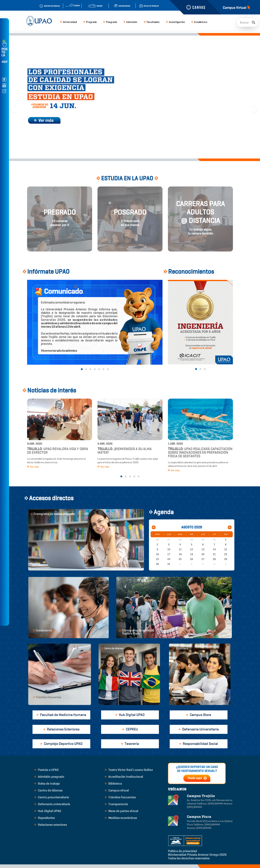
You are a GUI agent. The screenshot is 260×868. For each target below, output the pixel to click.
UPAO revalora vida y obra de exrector (58, 451)
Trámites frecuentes (120, 797)
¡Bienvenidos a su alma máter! (125, 451)
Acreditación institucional (124, 777)
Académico (199, 22)
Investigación (175, 22)
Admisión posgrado (49, 777)
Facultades (152, 22)
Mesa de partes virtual (121, 811)
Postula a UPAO (46, 770)
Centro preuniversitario (52, 797)
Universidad (68, 22)
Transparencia (116, 804)
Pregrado (90, 22)
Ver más (33, 467)
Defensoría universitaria (52, 804)
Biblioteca (113, 784)
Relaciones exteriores (51, 825)
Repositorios (45, 818)
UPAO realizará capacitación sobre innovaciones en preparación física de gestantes (200, 453)
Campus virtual (117, 790)
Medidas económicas (121, 818)
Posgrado (110, 22)
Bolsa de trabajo (47, 784)
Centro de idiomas (48, 790)
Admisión (130, 22)
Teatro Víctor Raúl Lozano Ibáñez (129, 770)
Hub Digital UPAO (48, 811)
